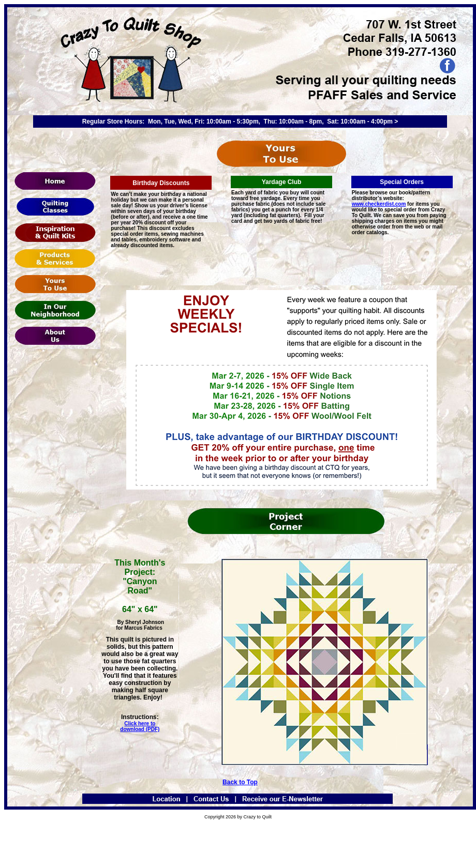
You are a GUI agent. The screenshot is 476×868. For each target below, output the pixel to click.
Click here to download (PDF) (140, 726)
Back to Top (240, 782)
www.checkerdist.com (379, 204)
